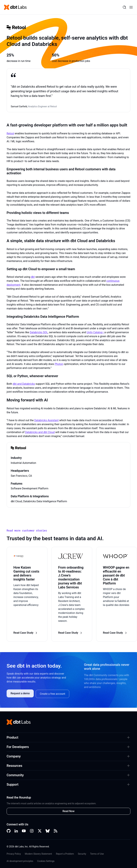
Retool (10, 133)
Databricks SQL (39, 332)
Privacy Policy (14, 854)
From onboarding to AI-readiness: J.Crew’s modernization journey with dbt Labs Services (71, 577)
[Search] (124, 7)
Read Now (68, 811)
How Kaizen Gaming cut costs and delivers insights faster (26, 573)
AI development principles (20, 861)
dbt (33, 277)
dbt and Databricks (24, 384)
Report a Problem (65, 854)
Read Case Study (26, 633)
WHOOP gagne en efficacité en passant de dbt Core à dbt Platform (116, 575)
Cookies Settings (46, 861)
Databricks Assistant (47, 420)
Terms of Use (97, 854)
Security (82, 854)
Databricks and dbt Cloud (40, 432)
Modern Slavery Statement (38, 854)
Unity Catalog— (95, 332)
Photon (59, 364)
